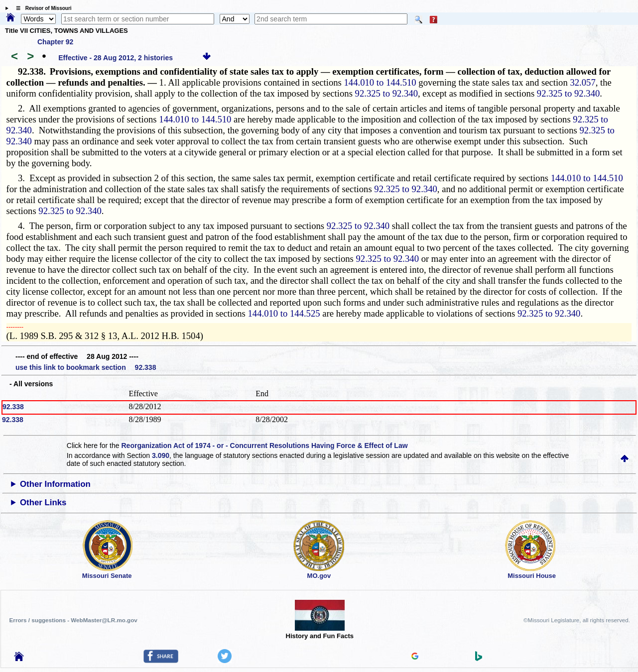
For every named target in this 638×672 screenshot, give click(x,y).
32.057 (582, 82)
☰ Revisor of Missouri (41, 8)
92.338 (13, 407)
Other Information (55, 484)
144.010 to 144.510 (380, 82)
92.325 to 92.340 (386, 93)
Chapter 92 (55, 42)
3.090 (161, 455)
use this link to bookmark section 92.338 (86, 367)
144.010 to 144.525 (284, 313)
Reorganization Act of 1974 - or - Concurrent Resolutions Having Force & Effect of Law (264, 446)
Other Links (43, 503)
